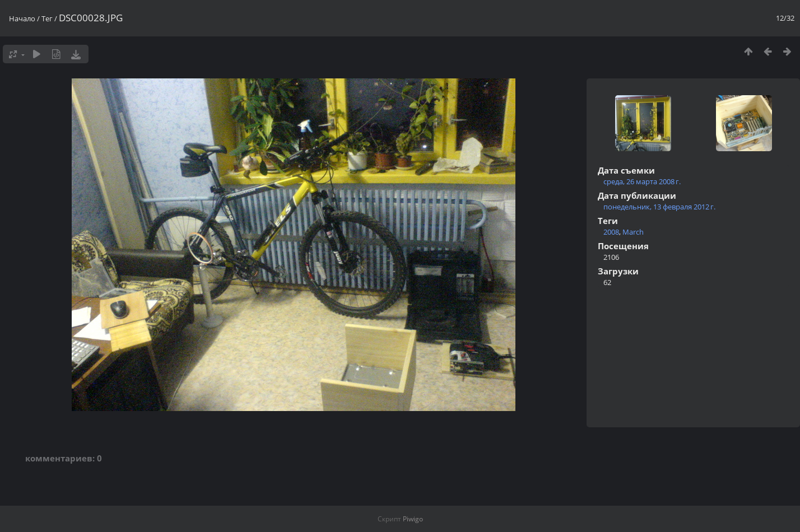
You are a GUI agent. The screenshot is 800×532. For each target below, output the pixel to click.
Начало (22, 18)
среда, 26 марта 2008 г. (642, 181)
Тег (47, 18)
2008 (611, 232)
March (633, 232)
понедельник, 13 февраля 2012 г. (659, 207)
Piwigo (413, 519)
